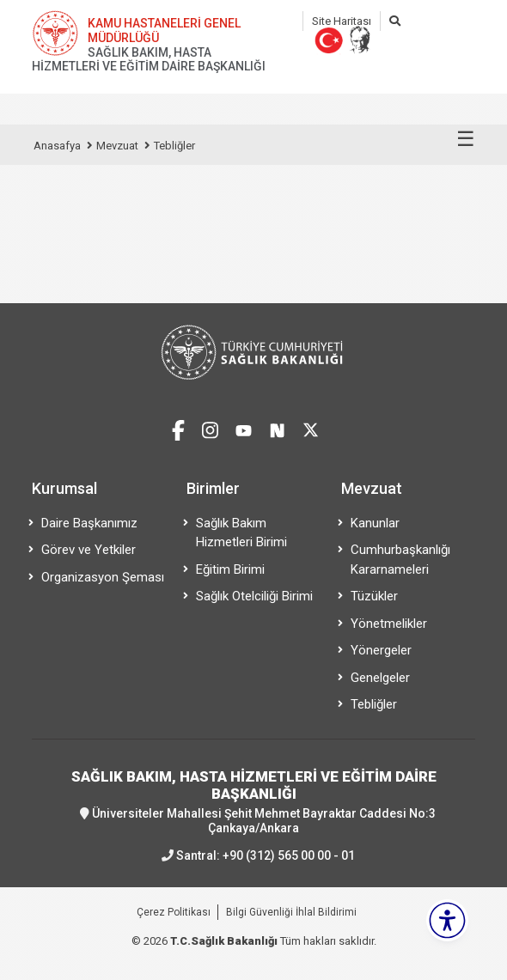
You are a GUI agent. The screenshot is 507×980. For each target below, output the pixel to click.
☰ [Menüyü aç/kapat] (466, 139)
